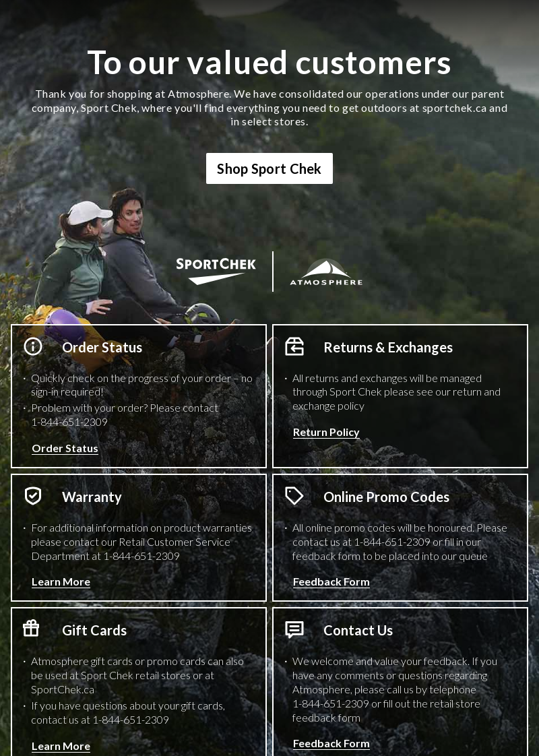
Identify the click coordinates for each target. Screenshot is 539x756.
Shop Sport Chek (269, 168)
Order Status (65, 448)
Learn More (61, 581)
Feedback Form (331, 581)
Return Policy (326, 432)
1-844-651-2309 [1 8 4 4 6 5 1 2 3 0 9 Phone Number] (69, 421)
